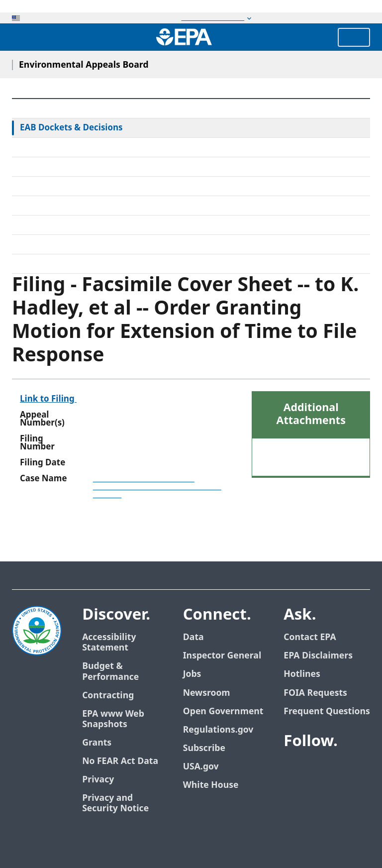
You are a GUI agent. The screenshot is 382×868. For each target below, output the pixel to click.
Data (193, 637)
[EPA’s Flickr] (305, 792)
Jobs (192, 674)
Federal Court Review (61, 147)
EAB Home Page (52, 108)
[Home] (184, 37)
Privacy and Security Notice (115, 803)
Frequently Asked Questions (75, 244)
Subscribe (204, 748)
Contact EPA (310, 637)
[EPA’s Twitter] (317, 768)
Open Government (223, 711)
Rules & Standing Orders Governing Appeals (107, 167)
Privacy (98, 780)
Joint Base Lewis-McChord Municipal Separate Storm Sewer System (157, 487)
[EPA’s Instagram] (329, 792)
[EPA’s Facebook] (293, 768)
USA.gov (201, 767)
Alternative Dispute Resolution (80, 186)
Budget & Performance (110, 671)
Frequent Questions (327, 711)
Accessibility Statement (109, 643)
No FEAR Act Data (120, 761)
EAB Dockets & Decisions (71, 128)
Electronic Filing (51, 206)
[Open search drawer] (21, 37)
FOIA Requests (315, 693)
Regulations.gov (218, 730)
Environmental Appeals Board (84, 65)
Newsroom (207, 693)
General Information (60, 264)
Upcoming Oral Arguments (73, 225)
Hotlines (302, 674)
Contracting (108, 696)
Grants (97, 743)
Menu (354, 37)
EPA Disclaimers (318, 656)
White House (211, 785)
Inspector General (222, 656)
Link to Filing (48, 399)
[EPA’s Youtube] (341, 768)
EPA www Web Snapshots (113, 719)
